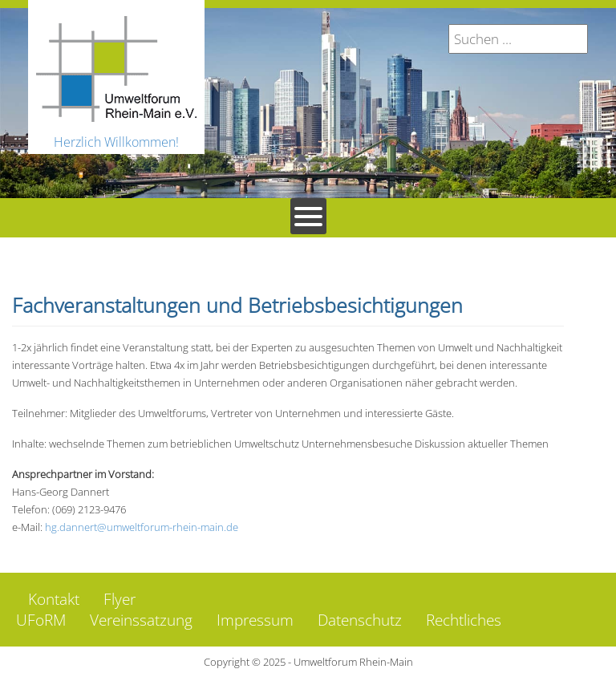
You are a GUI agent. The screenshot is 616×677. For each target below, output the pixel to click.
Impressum (255, 620)
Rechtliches (464, 620)
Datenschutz (360, 620)
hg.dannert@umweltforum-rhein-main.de (142, 527)
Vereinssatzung (141, 620)
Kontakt (54, 599)
